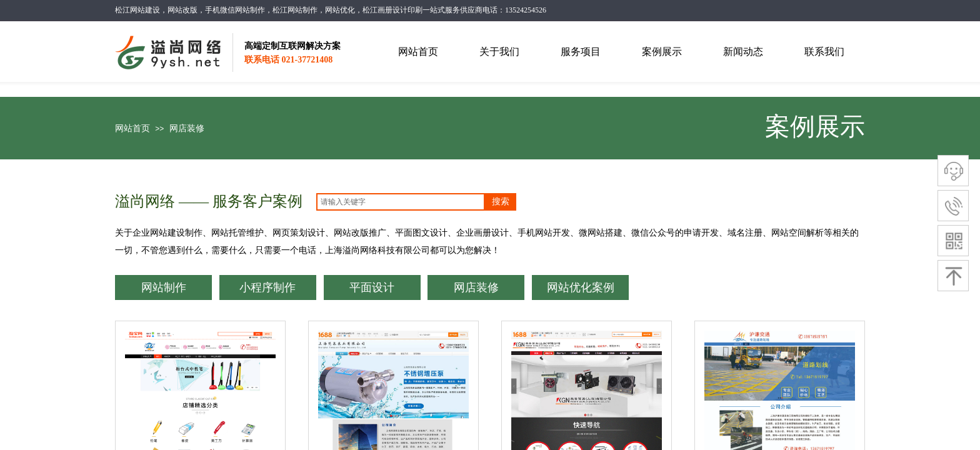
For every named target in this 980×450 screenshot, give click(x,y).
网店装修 (187, 128)
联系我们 (824, 52)
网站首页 (132, 128)
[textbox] (401, 202)
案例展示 (662, 52)
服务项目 (581, 52)
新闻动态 (743, 52)
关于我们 (499, 52)
